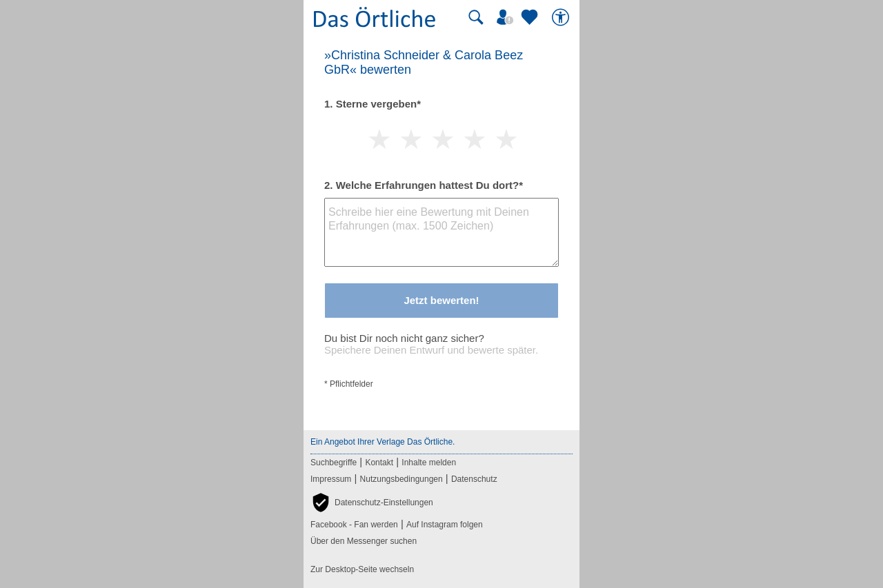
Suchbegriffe (334, 463)
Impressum (331, 479)
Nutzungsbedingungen (401, 479)
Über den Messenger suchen (364, 541)
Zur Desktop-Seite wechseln (362, 569)
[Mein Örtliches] (507, 17)
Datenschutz (474, 479)
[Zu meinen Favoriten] (531, 17)
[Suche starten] (476, 17)
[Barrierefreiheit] (562, 17)
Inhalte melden (429, 463)
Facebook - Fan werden (354, 525)
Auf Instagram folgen (445, 525)
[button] (372, 503)
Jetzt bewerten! (441, 300)
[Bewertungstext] (441, 232)
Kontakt (379, 463)
